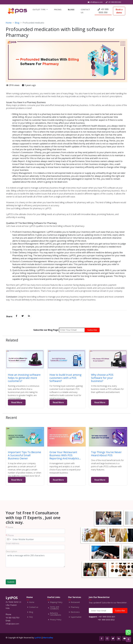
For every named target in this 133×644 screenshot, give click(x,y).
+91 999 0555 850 (115, 2)
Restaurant (75, 602)
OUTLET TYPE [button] (39, 9)
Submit (11, 582)
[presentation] (21, 572)
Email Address (12, 543)
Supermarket (76, 617)
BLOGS (71, 9)
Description (11, 551)
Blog (17, 23)
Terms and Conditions (54, 608)
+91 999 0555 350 (103, 11)
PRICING (58, 9)
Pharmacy (75, 607)
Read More (17, 402)
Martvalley (48, 638)
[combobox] (9, 539)
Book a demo (119, 11)
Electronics (75, 612)
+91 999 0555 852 (106, 620)
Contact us (34, 607)
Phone (10, 535)
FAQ (31, 617)
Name (9, 527)
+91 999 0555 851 (107, 617)
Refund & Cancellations (55, 614)
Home (9, 23)
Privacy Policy (56, 620)
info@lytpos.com (96, 2)
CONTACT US (85, 11)
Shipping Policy (56, 602)
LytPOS (38, 638)
